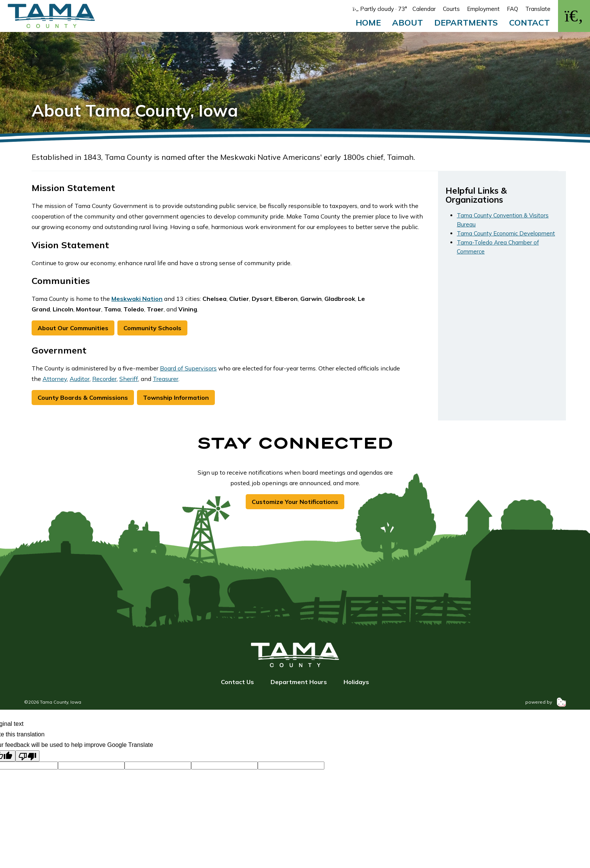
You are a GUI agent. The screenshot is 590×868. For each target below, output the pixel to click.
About (408, 23)
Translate (538, 9)
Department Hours (299, 682)
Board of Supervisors (188, 368)
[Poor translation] (27, 756)
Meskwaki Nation (137, 299)
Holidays (356, 682)
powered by (546, 702)
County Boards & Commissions (83, 398)
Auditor (80, 379)
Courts (451, 9)
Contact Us (237, 682)
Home (368, 23)
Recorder (104, 379)
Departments (466, 23)
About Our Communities (73, 328)
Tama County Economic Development (506, 233)
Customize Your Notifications (295, 502)
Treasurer (166, 379)
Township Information (176, 398)
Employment (483, 9)
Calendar (424, 9)
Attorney (55, 379)
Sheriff (129, 379)
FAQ (512, 9)
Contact (529, 23)
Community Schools (152, 328)
